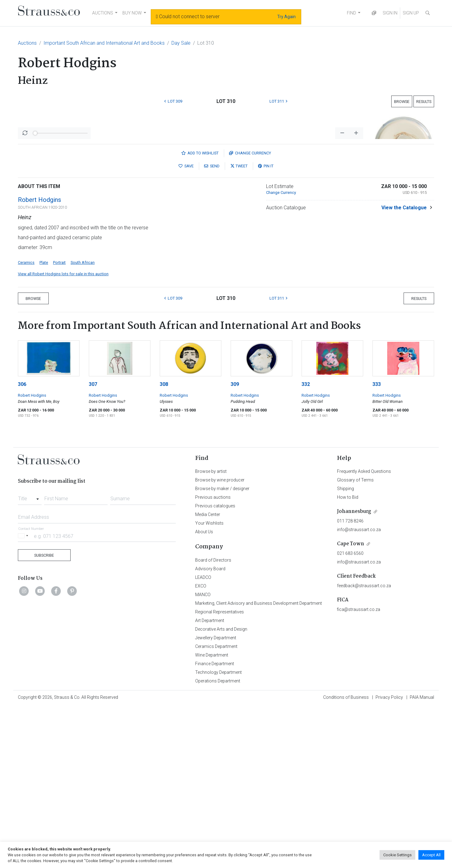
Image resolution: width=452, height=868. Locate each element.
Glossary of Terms (355, 641)
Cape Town (351, 705)
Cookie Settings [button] (397, 855)
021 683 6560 (350, 715)
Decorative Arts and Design (221, 791)
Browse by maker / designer (222, 650)
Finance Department (215, 825)
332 (306, 546)
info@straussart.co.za (359, 691)
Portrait (59, 424)
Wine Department (212, 817)
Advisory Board (210, 730)
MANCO (203, 756)
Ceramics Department (216, 808)
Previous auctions (213, 659)
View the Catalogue (404, 369)
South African (83, 424)
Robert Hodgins (39, 361)
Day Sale (181, 43)
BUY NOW (132, 13)
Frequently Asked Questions (364, 633)
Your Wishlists (209, 685)
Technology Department (218, 834)
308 (164, 546)
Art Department (210, 782)
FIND (351, 13)
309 (235, 546)
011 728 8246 (350, 682)
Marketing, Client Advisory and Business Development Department (259, 765)
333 (377, 546)
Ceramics (26, 424)
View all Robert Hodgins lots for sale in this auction (63, 435)
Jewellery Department (216, 799)
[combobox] (30, 658)
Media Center (208, 676)
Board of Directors (213, 722)
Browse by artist (211, 633)
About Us (204, 693)
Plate (44, 424)
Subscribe (44, 717)
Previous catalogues (215, 667)
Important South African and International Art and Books (104, 43)
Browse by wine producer (220, 641)
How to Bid (348, 659)
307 (93, 546)
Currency (250, 315)
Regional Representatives (220, 773)
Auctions (27, 43)
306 (22, 546)
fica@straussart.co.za (359, 771)
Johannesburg (354, 673)
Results (424, 102)
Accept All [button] (431, 855)
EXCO (201, 747)
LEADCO (203, 739)
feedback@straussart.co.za (364, 747)
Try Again (286, 17)
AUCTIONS (103, 13)
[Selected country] (24, 697)
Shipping (345, 650)
